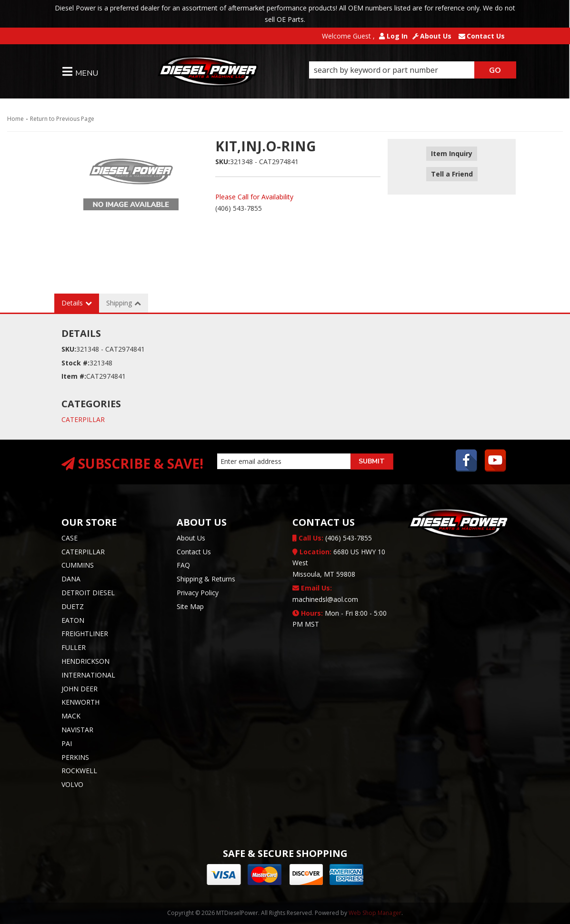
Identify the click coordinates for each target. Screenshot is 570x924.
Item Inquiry (452, 154)
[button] (413, 70)
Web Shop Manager (375, 913)
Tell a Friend (452, 168)
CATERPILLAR (83, 419)
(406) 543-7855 (332, 538)
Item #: (74, 376)
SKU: (223, 162)
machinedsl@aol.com (325, 594)
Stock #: (75, 363)
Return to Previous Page (62, 119)
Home (15, 119)
